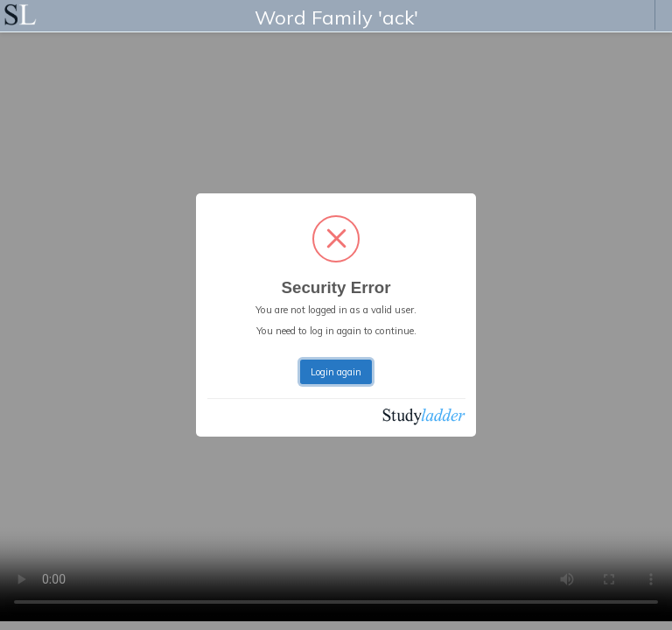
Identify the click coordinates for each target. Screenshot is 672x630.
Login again (336, 372)
